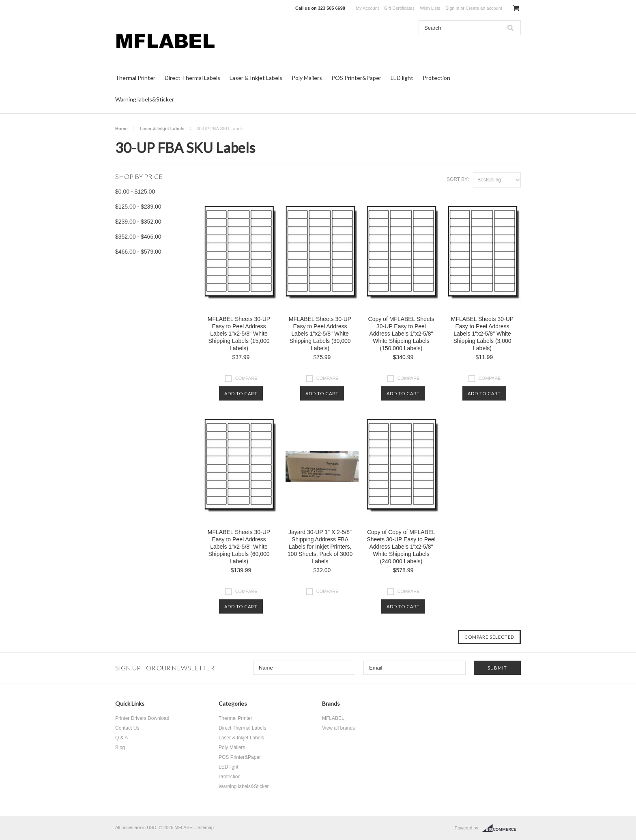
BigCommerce (502, 828)
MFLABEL (333, 718)
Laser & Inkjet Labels (256, 78)
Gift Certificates (399, 8)
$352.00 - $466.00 (138, 237)
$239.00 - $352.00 (138, 222)
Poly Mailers (307, 78)
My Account (367, 8)
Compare (246, 378)
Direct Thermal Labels (192, 78)
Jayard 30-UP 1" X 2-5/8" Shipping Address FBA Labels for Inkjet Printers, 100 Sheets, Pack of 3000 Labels (320, 547)
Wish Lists (430, 8)
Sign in (452, 8)
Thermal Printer (135, 78)
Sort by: (458, 179)
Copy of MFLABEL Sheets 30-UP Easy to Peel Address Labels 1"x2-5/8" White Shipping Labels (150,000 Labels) (401, 334)
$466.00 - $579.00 (138, 252)
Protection (436, 78)
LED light (402, 78)
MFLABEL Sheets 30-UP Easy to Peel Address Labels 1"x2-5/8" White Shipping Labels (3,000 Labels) (482, 334)
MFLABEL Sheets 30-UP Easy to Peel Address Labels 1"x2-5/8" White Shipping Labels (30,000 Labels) (320, 334)
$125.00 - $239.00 (138, 207)
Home (121, 129)
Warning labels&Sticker (145, 99)
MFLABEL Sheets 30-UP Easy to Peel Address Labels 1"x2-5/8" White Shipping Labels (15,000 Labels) (239, 334)
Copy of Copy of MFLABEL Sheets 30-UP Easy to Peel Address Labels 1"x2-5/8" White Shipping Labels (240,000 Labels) (401, 547)
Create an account (484, 8)
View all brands (338, 728)
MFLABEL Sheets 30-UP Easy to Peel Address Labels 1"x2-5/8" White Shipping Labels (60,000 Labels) (239, 547)
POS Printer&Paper (356, 78)
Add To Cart (241, 393)
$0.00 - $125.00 (135, 192)
